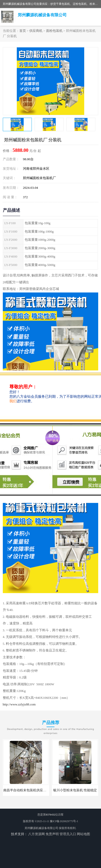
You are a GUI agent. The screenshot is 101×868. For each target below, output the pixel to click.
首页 (23, 31)
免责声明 (52, 834)
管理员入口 (68, 834)
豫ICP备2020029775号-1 (64, 821)
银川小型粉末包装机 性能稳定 (75, 790)
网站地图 (83, 834)
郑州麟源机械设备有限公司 (41, 828)
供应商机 (36, 31)
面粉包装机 (54, 31)
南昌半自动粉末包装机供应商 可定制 (30, 790)
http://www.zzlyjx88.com (19, 704)
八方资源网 (37, 834)
